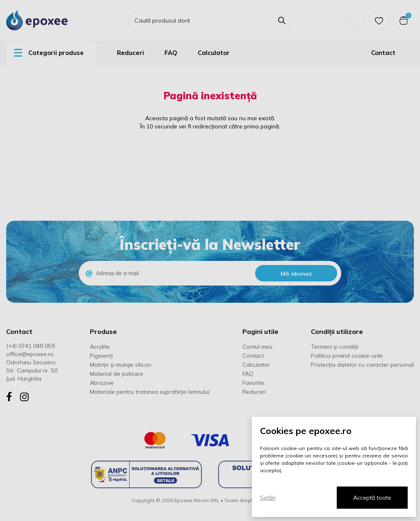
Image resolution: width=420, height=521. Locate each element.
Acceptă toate (372, 498)
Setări (268, 498)
